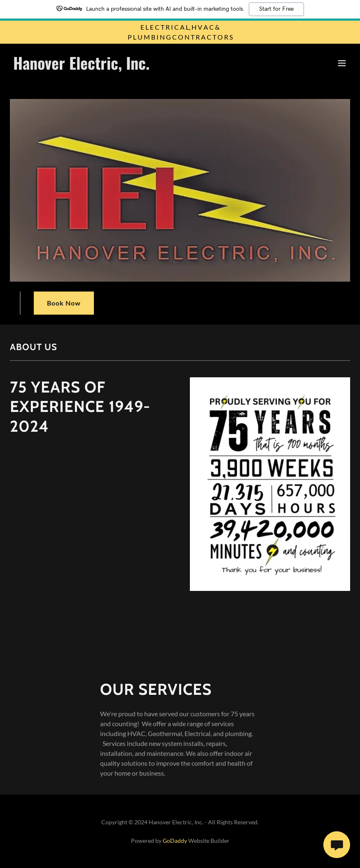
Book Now (64, 303)
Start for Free (276, 9)
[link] (81, 67)
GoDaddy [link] (175, 841)
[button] (342, 63)
